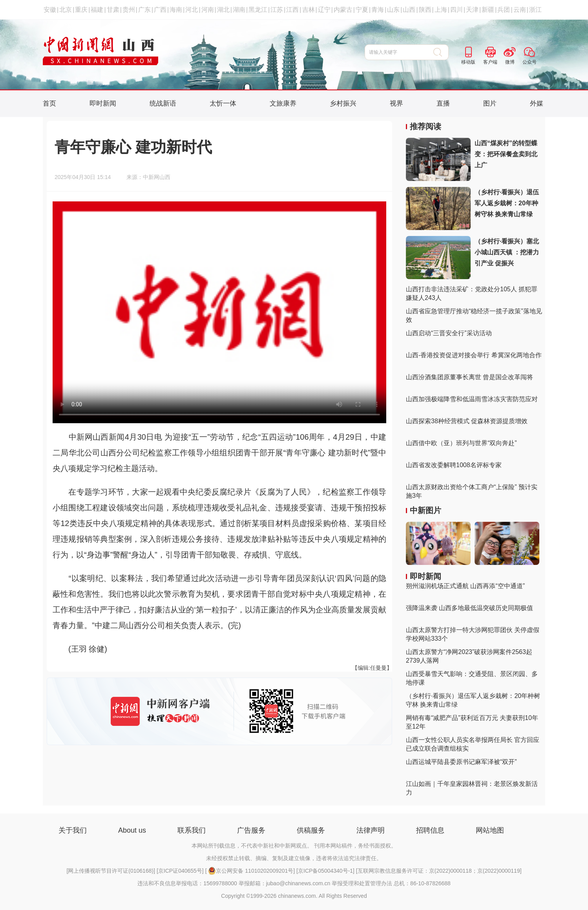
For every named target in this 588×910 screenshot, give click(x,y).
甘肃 (113, 10)
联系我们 (192, 830)
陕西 (425, 10)
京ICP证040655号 (180, 871)
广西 (160, 10)
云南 (520, 10)
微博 (510, 62)
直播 (443, 103)
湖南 (239, 10)
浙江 (535, 10)
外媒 (537, 103)
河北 (192, 10)
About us (132, 830)
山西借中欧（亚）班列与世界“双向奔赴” (461, 443)
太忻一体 (223, 103)
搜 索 (441, 52)
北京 (66, 10)
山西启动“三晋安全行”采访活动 (449, 333)
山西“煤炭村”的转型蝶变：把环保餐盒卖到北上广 (506, 154)
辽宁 (324, 10)
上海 (441, 10)
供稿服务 (311, 830)
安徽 (50, 10)
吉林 (309, 10)
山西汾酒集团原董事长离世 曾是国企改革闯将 (469, 377)
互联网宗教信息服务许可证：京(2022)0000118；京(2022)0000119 (439, 871)
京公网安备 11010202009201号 (251, 871)
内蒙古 (343, 10)
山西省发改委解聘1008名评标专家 (454, 465)
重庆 (81, 10)
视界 (396, 103)
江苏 (277, 10)
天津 (472, 10)
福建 (97, 10)
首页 (49, 103)
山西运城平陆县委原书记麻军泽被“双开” (461, 762)
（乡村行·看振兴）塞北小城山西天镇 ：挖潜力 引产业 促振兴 (507, 252)
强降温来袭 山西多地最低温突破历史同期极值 (469, 608)
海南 (176, 10)
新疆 (488, 10)
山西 (409, 10)
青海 (378, 10)
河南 (208, 10)
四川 (457, 10)
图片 (490, 103)
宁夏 (362, 10)
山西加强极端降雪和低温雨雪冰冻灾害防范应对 (472, 399)
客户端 (490, 62)
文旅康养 (283, 103)
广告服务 (251, 830)
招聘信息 (430, 830)
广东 (144, 10)
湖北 (223, 10)
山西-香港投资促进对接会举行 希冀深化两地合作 (474, 355)
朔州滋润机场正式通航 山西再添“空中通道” (465, 586)
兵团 (504, 10)
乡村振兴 (343, 103)
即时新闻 (103, 103)
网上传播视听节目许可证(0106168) (111, 871)
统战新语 (163, 103)
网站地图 (490, 830)
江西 (292, 10)
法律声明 (371, 830)
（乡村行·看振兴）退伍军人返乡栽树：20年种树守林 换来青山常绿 (507, 203)
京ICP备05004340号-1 (325, 871)
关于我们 (73, 830)
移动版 (468, 62)
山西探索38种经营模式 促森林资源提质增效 (467, 421)
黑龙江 (258, 10)
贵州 (129, 10)
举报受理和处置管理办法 (362, 883)
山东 (393, 10)
